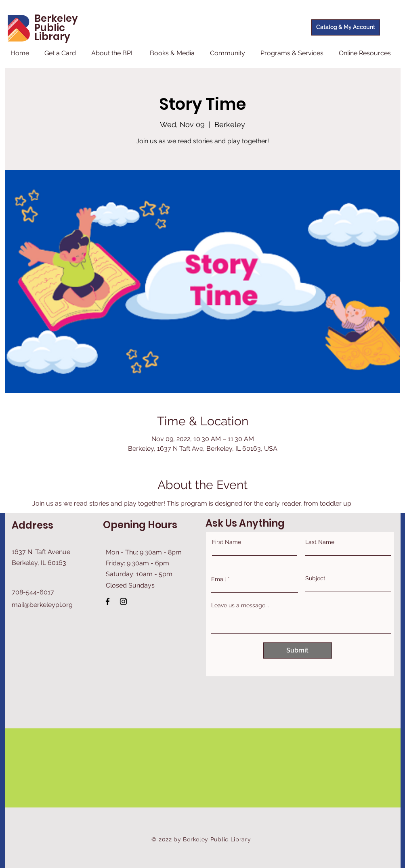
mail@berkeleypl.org (42, 605)
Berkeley (56, 18)
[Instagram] (123, 601)
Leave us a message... (240, 605)
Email (219, 579)
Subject (315, 578)
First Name (227, 542)
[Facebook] (108, 601)
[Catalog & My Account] (346, 27)
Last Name (320, 542)
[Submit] (298, 650)
